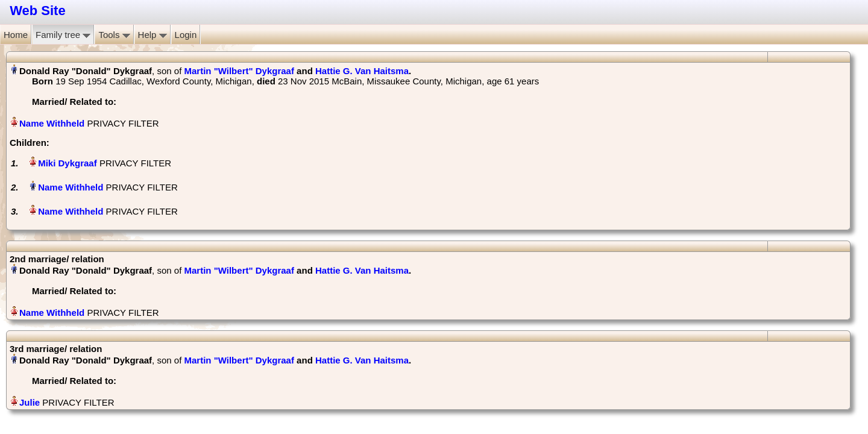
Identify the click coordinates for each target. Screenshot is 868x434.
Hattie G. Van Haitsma (362, 71)
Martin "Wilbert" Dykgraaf (239, 71)
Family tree (63, 35)
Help (153, 35)
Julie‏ (30, 402)
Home (16, 35)
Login (186, 35)
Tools (114, 35)
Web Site (38, 11)
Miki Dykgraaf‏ (68, 163)
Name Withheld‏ (52, 123)
